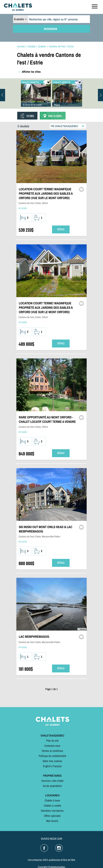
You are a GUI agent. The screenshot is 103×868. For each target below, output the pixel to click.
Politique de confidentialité (52, 756)
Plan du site (52, 741)
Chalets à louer (52, 800)
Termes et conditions (52, 751)
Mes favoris (52, 821)
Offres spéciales (52, 816)
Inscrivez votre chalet (52, 781)
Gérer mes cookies (52, 761)
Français (57, 766)
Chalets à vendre (52, 806)
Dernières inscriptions (52, 811)
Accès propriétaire (52, 786)
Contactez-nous (52, 746)
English (47, 766)
